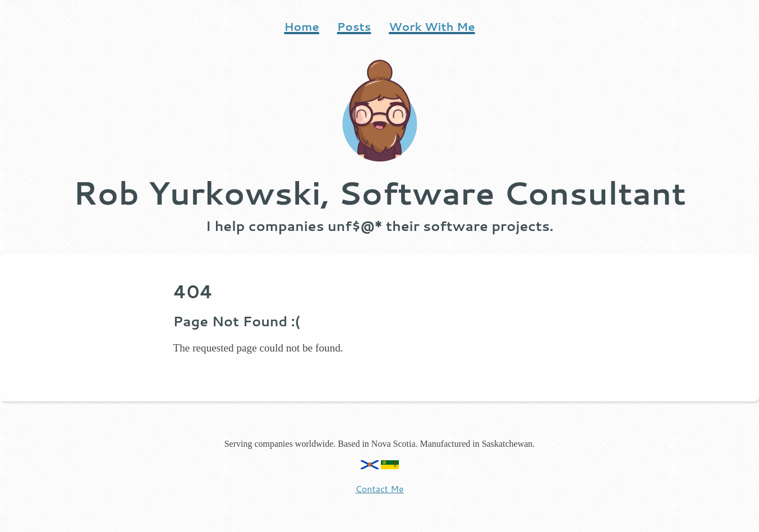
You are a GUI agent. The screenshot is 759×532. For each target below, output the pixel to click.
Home (301, 26)
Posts (354, 26)
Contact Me (380, 489)
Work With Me (432, 26)
